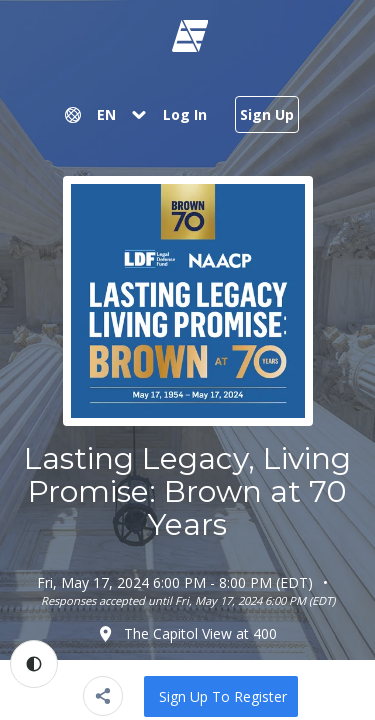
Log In (185, 114)
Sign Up (267, 114)
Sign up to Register (223, 696)
